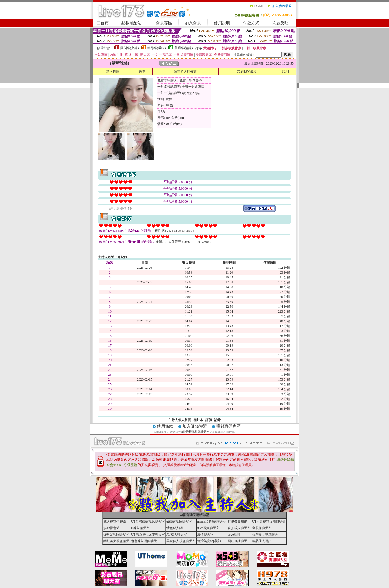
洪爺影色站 (112, 528)
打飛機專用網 (237, 522)
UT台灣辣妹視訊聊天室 (148, 522)
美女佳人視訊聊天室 (181, 541)
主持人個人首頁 (180, 420)
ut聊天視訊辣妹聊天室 (195, 432)
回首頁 (103, 23)
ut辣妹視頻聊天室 (179, 522)
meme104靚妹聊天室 (212, 522)
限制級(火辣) (130, 48)
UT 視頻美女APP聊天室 (148, 535)
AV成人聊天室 (177, 535)
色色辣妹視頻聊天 (144, 541)
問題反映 (280, 23)
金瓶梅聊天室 (262, 528)
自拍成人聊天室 (239, 528)
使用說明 (222, 23)
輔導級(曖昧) (157, 48)
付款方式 (251, 23)
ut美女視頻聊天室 (116, 535)
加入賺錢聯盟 (195, 426)
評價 (209, 420)
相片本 (198, 420)
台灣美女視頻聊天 (265, 535)
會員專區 (164, 23)
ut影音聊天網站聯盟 (195, 515)
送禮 (142, 72)
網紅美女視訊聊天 (116, 541)
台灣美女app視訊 (209, 541)
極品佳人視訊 (262, 541)
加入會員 (193, 23)
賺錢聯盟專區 (229, 426)
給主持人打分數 (185, 72)
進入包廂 (113, 72)
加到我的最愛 (247, 72)
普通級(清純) (184, 48)
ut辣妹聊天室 (140, 528)
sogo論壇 (234, 535)
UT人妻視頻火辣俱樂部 (269, 522)
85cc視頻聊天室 (208, 528)
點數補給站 (131, 23)
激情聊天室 (205, 535)
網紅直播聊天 (237, 541)
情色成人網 (175, 528)
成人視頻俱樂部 (115, 522)
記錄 (217, 420)
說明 (286, 72)
